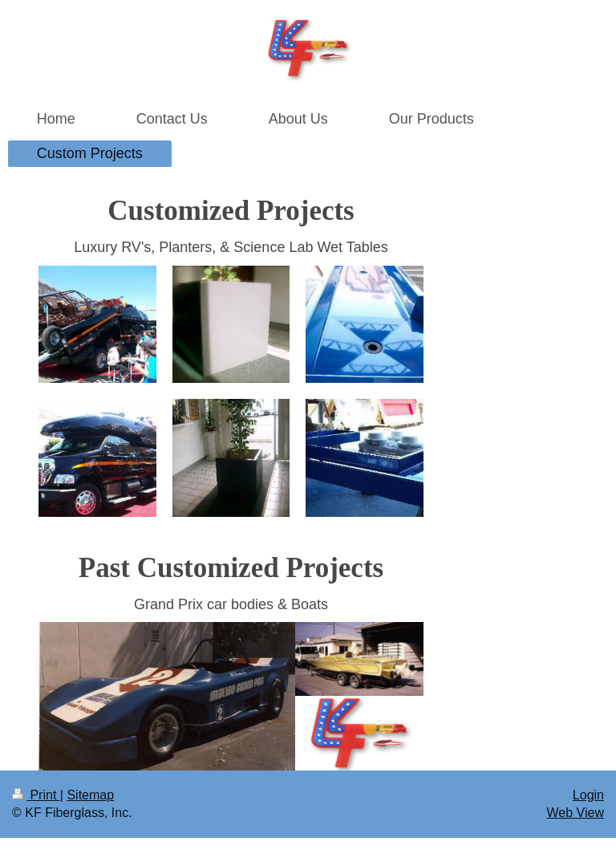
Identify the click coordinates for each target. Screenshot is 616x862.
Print (36, 795)
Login (588, 795)
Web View (575, 813)
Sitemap (90, 795)
